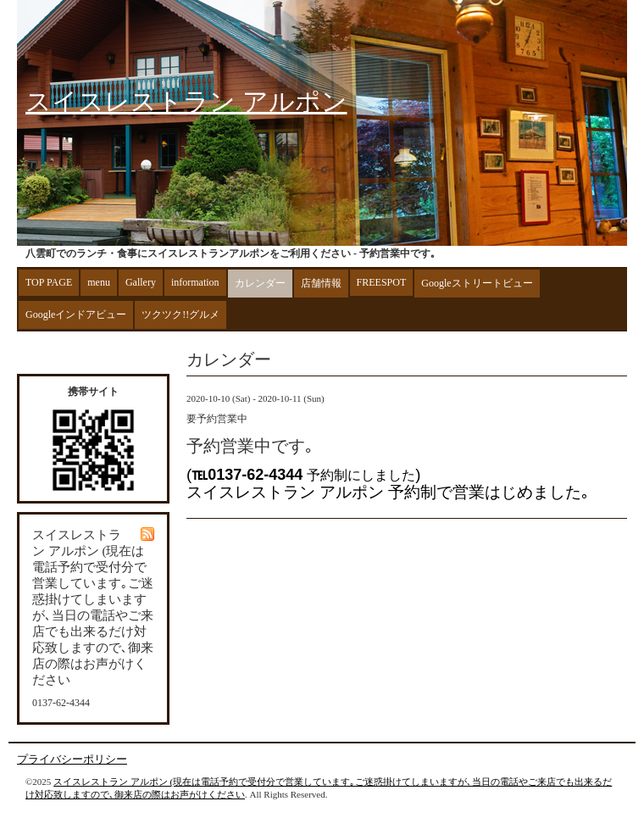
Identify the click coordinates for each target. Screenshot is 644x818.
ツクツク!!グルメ (180, 314)
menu (99, 282)
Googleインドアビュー (76, 314)
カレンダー (260, 283)
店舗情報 (321, 283)
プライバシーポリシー (72, 759)
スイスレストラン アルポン (186, 101)
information (195, 282)
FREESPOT (382, 282)
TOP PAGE (49, 282)
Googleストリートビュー (477, 283)
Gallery (141, 282)
